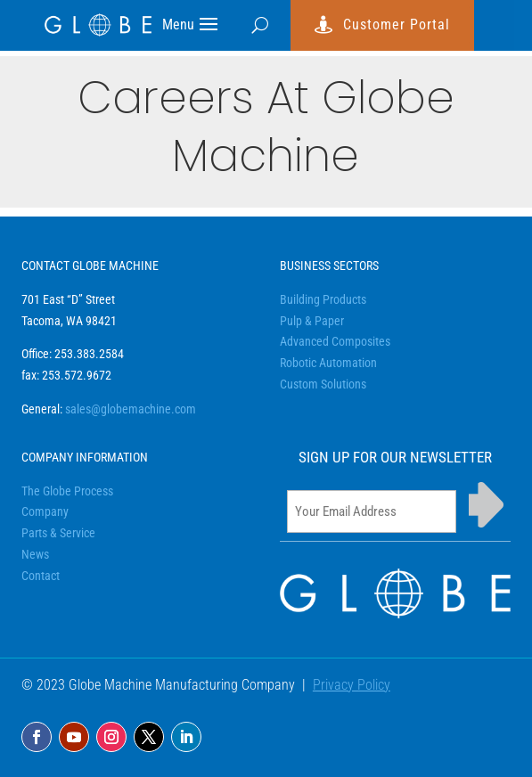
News (35, 554)
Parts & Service (58, 533)
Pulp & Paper (312, 321)
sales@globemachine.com (131, 409)
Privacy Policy (352, 685)
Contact (41, 576)
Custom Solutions (323, 384)
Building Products (323, 299)
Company (45, 511)
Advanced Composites (335, 341)
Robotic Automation (328, 363)
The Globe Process (67, 491)
